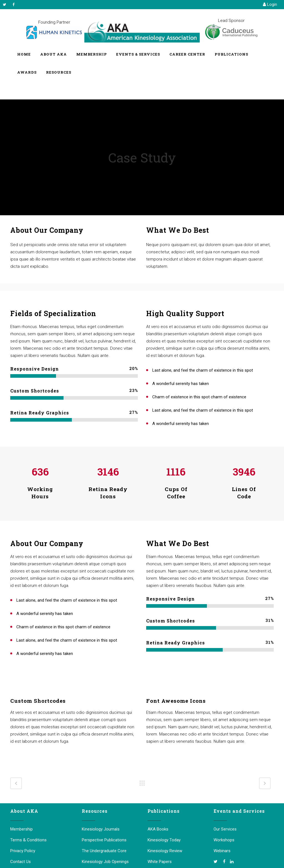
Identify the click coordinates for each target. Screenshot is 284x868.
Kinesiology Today (164, 840)
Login (270, 4)
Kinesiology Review (165, 851)
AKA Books (158, 829)
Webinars (222, 851)
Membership (21, 829)
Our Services (225, 829)
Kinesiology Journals (101, 829)
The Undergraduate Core (104, 851)
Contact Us (21, 862)
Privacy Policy (23, 851)
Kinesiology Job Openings (105, 862)
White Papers (160, 862)
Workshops (224, 840)
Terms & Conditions (28, 840)
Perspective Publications (104, 840)
